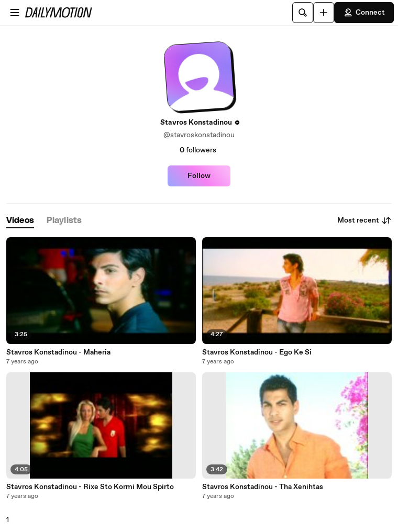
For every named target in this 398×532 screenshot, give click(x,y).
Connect (364, 13)
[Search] (303, 13)
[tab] (20, 221)
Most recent (364, 220)
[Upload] (324, 13)
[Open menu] (15, 13)
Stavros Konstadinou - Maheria (58, 352)
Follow (199, 176)
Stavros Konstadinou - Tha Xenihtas (263, 487)
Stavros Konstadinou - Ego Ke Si (257, 352)
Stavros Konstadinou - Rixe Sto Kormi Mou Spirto (90, 487)
